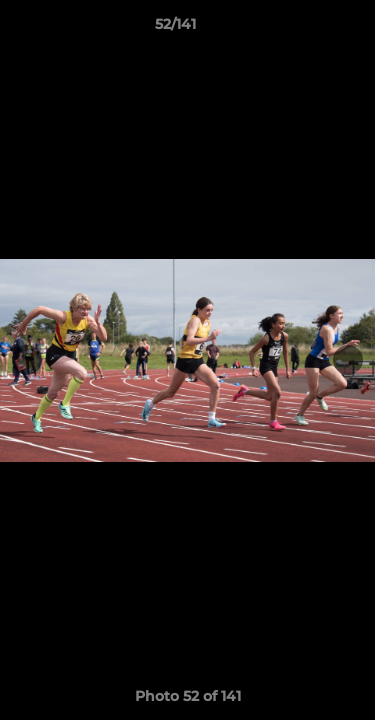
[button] (303, 29)
